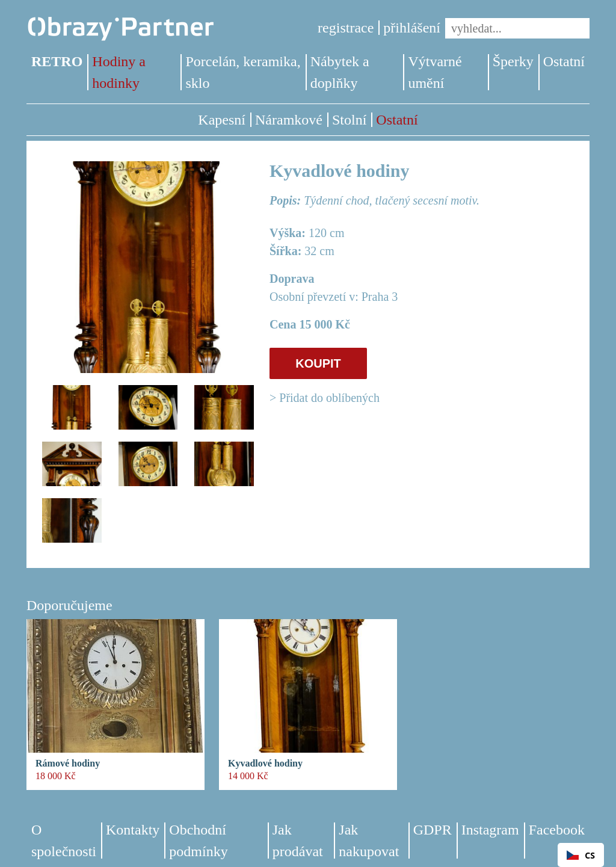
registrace (346, 28)
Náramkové (289, 120)
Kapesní (222, 120)
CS (581, 855)
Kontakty (133, 830)
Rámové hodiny (68, 764)
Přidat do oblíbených (329, 398)
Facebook (557, 830)
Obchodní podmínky (198, 841)
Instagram (490, 830)
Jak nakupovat (369, 841)
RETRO (57, 61)
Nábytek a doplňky (340, 72)
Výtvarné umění (435, 72)
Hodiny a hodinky (119, 72)
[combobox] (581, 855)
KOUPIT (318, 363)
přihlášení (412, 28)
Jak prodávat (298, 841)
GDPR (433, 830)
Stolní (349, 120)
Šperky (513, 61)
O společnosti (64, 841)
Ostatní (564, 61)
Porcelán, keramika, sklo (243, 72)
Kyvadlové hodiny (265, 764)
